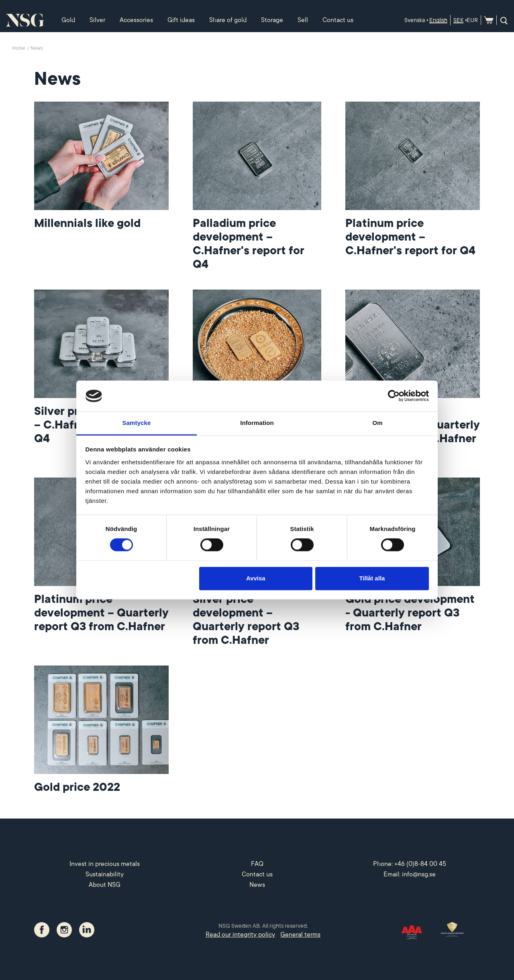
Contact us (338, 20)
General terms (300, 935)
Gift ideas (181, 20)
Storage (272, 20)
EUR (472, 20)
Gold (68, 20)
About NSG (105, 885)
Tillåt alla (372, 578)
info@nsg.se (419, 874)
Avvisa (256, 578)
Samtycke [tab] (137, 423)
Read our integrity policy (240, 935)
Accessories (136, 20)
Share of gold (228, 20)
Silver (97, 20)
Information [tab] (257, 423)
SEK (458, 20)
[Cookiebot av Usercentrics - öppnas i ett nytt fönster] (394, 396)
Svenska (415, 20)
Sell (303, 20)
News (257, 885)
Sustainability (105, 874)
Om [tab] (377, 423)
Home (19, 48)
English (438, 20)
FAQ (257, 864)
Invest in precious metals (105, 864)
